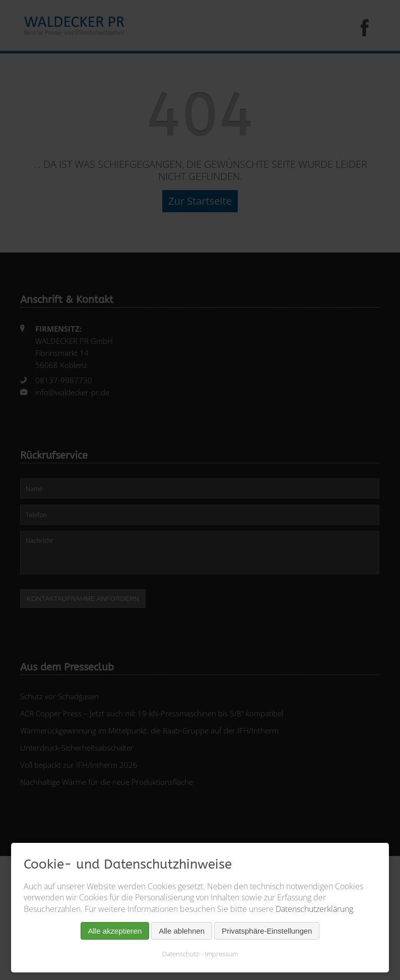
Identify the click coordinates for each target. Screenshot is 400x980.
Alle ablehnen (182, 931)
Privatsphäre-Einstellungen (267, 931)
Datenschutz (181, 954)
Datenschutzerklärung (314, 909)
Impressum (221, 954)
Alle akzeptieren (115, 931)
